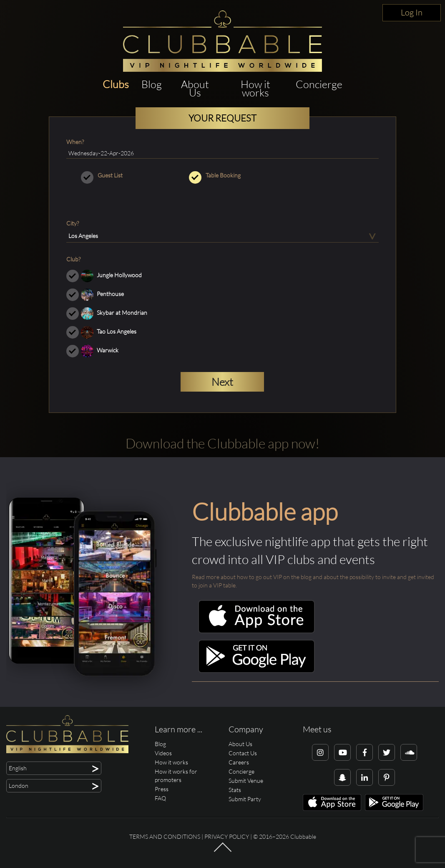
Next (222, 382)
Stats (235, 790)
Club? (73, 259)
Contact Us (243, 753)
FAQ (160, 798)
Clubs (116, 84)
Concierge (319, 84)
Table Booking (222, 175)
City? (73, 223)
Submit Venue (246, 781)
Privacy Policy (227, 836)
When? (75, 142)
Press (162, 789)
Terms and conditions (165, 836)
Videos (163, 753)
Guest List (114, 175)
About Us (195, 88)
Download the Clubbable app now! (222, 443)
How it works (255, 88)
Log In (412, 12)
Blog (152, 84)
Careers (239, 762)
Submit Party (245, 799)
